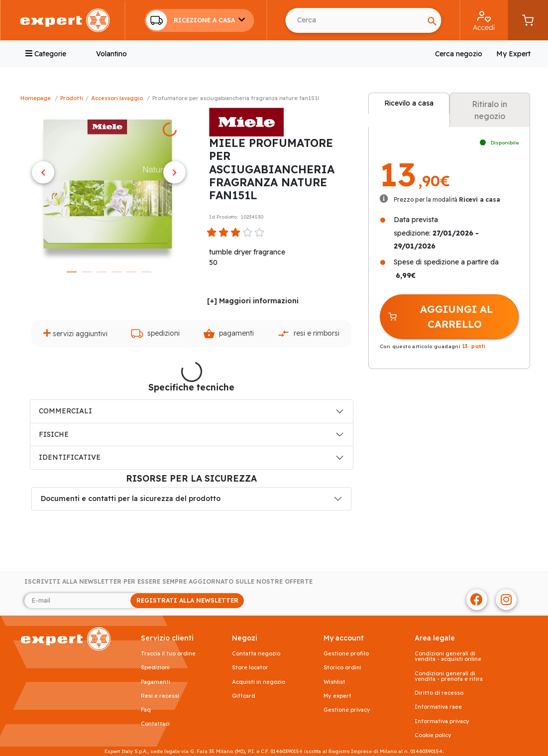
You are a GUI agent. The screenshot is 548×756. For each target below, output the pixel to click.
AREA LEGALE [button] (435, 638)
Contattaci (155, 724)
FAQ (146, 710)
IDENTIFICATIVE (70, 457)
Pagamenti (228, 334)
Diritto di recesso (439, 693)
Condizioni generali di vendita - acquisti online (448, 656)
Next (174, 173)
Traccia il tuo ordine (168, 654)
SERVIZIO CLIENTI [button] (167, 638)
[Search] (432, 20)
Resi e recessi (160, 696)
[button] (199, 20)
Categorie (46, 54)
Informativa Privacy (442, 721)
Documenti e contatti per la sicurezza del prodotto (131, 499)
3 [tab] (102, 272)
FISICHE (54, 434)
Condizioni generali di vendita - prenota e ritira (449, 676)
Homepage (36, 98)
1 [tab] (72, 272)
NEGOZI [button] (245, 638)
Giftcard (244, 696)
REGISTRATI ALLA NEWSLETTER (187, 600)
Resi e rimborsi (308, 334)
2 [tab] (87, 272)
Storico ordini (342, 668)
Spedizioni (155, 334)
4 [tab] (116, 272)
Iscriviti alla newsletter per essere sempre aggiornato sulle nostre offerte (168, 582)
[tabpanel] (109, 185)
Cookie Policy (433, 735)
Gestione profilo (346, 654)
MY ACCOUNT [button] (344, 638)
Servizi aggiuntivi (75, 333)
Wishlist (334, 682)
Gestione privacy (347, 710)
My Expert (513, 54)
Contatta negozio (256, 654)
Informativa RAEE (438, 707)
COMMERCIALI (65, 411)
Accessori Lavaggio (117, 98)
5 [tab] (131, 272)
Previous (43, 173)
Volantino (111, 54)
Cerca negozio (459, 54)
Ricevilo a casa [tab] (409, 103)
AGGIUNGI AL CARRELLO (440, 316)
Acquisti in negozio (259, 682)
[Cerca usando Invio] (354, 20)
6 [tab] (146, 272)
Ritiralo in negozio (490, 110)
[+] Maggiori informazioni (253, 301)
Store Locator (250, 668)
